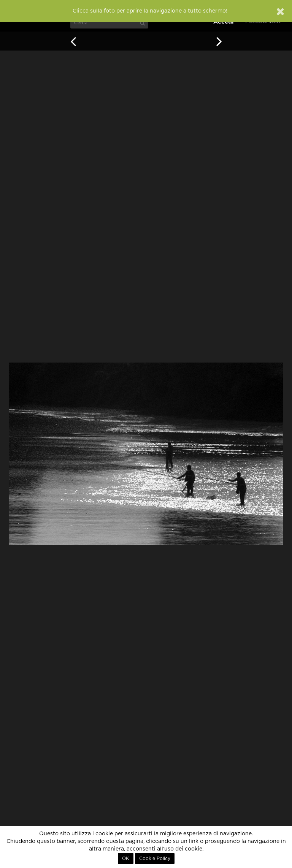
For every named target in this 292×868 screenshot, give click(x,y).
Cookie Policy (155, 858)
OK (126, 858)
